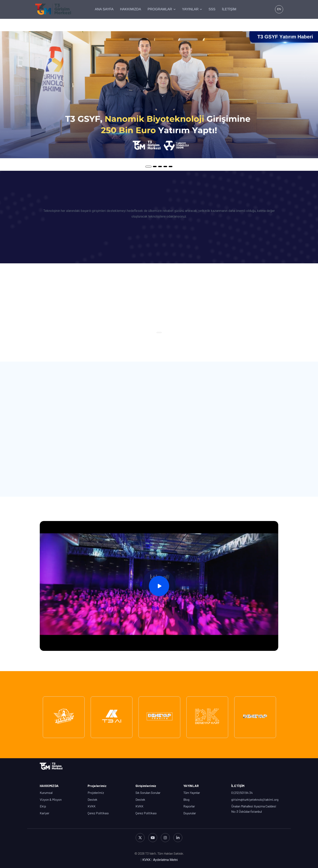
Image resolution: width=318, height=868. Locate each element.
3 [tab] (160, 167)
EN (279, 9)
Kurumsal (46, 793)
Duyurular (190, 813)
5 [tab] (171, 167)
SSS (212, 9)
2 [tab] (155, 167)
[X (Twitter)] (140, 838)
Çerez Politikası (98, 813)
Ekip (43, 806)
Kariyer (45, 813)
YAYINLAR (190, 9)
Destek (92, 799)
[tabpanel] (159, 95)
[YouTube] (153, 838)
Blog (186, 799)
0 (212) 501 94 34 (242, 793)
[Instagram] (165, 838)
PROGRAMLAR (160, 9)
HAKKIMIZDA (131, 9)
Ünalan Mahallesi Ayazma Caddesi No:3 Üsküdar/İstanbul (254, 809)
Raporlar (189, 806)
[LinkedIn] (178, 838)
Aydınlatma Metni (165, 860)
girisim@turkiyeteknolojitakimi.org (255, 799)
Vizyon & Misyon (51, 799)
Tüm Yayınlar (192, 793)
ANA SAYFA (104, 9)
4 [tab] (165, 167)
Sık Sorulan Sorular (148, 793)
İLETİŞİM (229, 9)
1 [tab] (148, 167)
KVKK (92, 806)
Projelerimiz (96, 793)
